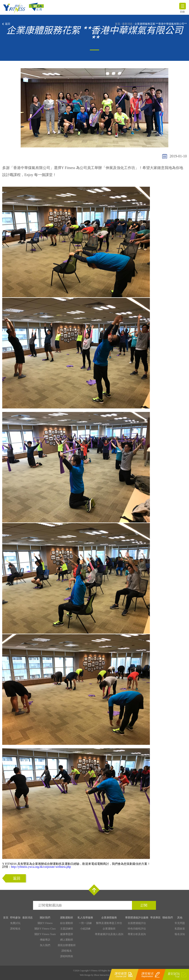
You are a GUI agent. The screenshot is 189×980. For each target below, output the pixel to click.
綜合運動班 (67, 923)
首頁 (118, 24)
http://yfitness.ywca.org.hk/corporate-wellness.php (41, 867)
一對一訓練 (85, 923)
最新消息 (127, 24)
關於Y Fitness (45, 923)
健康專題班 (67, 934)
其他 (180, 918)
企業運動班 (109, 929)
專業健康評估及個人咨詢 (109, 934)
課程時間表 (67, 956)
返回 (8, 24)
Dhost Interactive (102, 975)
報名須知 (180, 934)
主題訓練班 (67, 929)
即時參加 (15, 918)
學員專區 (155, 918)
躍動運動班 (67, 918)
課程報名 (15, 929)
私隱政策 (180, 929)
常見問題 (180, 923)
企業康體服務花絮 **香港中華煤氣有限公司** (161, 24)
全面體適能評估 (137, 923)
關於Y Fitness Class (45, 929)
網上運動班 (67, 940)
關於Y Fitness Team (45, 934)
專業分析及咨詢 (137, 934)
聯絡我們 (168, 918)
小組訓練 (85, 929)
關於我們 (45, 918)
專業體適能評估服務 (137, 918)
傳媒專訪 (45, 940)
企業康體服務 (109, 918)
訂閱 (144, 905)
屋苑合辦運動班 (67, 945)
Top (94, 890)
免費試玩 (15, 923)
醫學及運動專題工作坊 (109, 923)
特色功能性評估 (137, 929)
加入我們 (45, 945)
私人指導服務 (85, 918)
